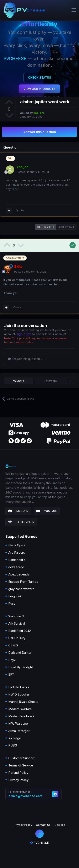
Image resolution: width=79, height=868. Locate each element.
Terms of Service (21, 765)
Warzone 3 (16, 616)
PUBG (13, 745)
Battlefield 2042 (20, 631)
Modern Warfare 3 (21, 709)
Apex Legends (19, 574)
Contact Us (43, 825)
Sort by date (66, 227)
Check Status (40, 77)
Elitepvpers (21, 522)
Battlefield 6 (17, 560)
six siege (15, 738)
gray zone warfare (21, 589)
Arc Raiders (17, 552)
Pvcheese (39, 843)
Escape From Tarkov (23, 582)
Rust (12, 603)
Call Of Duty (17, 638)
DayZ (12, 660)
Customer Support (21, 758)
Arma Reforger (19, 731)
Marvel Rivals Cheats (23, 702)
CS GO (13, 645)
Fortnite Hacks (19, 687)
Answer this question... (25, 359)
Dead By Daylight (21, 667)
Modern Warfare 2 (21, 716)
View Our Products (39, 89)
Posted (33, 172)
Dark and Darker (20, 653)
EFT (11, 674)
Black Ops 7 (17, 545)
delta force (16, 567)
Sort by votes (46, 227)
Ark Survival (17, 623)
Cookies (60, 825)
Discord (18, 511)
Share (19, 381)
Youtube (47, 511)
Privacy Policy (18, 780)
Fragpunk (15, 596)
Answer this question (40, 132)
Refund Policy (18, 773)
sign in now (24, 334)
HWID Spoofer (19, 694)
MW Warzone (18, 724)
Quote (20, 210)
